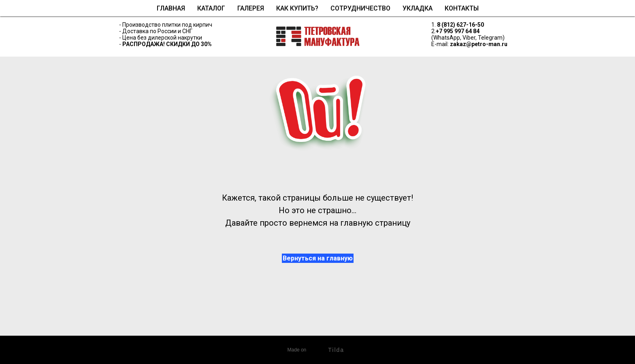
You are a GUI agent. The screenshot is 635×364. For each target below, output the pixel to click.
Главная (171, 8)
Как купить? (297, 8)
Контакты (462, 8)
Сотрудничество (360, 8)
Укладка (418, 8)
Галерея (251, 8)
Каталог (211, 8)
